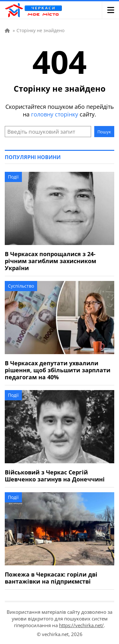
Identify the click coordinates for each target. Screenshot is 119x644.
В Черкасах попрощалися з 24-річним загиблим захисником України (50, 261)
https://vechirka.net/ (81, 625)
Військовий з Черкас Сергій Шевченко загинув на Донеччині (55, 476)
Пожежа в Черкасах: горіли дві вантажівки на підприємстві (51, 578)
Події (13, 177)
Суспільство (21, 286)
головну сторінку (55, 114)
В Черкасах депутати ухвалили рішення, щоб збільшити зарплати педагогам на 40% (58, 370)
